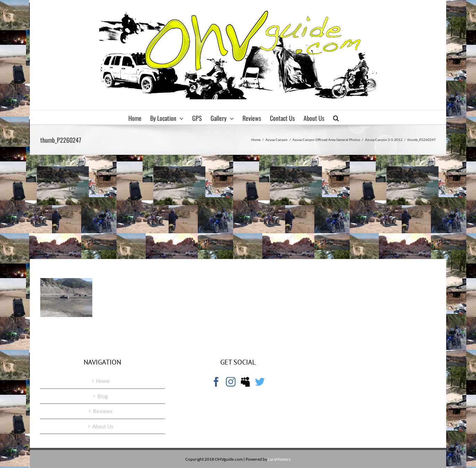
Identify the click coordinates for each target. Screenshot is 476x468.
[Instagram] (231, 382)
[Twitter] (260, 382)
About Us (103, 426)
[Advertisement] (238, 207)
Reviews (103, 411)
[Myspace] (245, 382)
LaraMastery (279, 459)
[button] (336, 117)
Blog (103, 396)
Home (103, 381)
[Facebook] (216, 382)
